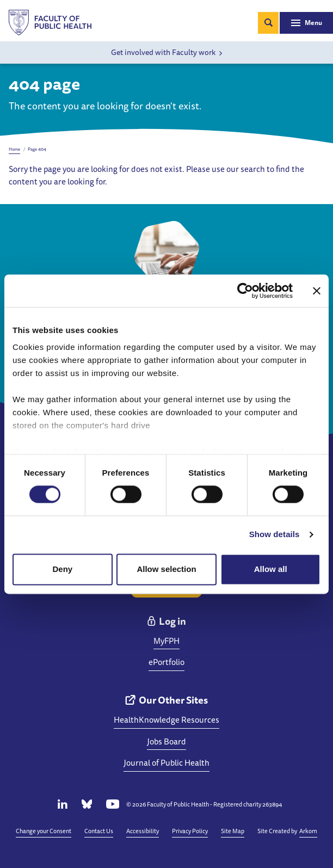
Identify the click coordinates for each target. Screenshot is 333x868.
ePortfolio (166, 662)
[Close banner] (317, 291)
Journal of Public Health (166, 763)
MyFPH (166, 641)
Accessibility (143, 831)
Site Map (233, 831)
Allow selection (166, 569)
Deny (62, 569)
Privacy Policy (190, 831)
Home (14, 149)
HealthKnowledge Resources (166, 720)
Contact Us (99, 831)
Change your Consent (44, 831)
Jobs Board (166, 741)
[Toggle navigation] (306, 23)
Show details (275, 535)
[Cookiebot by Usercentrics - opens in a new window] (245, 291)
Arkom (308, 831)
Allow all (271, 569)
